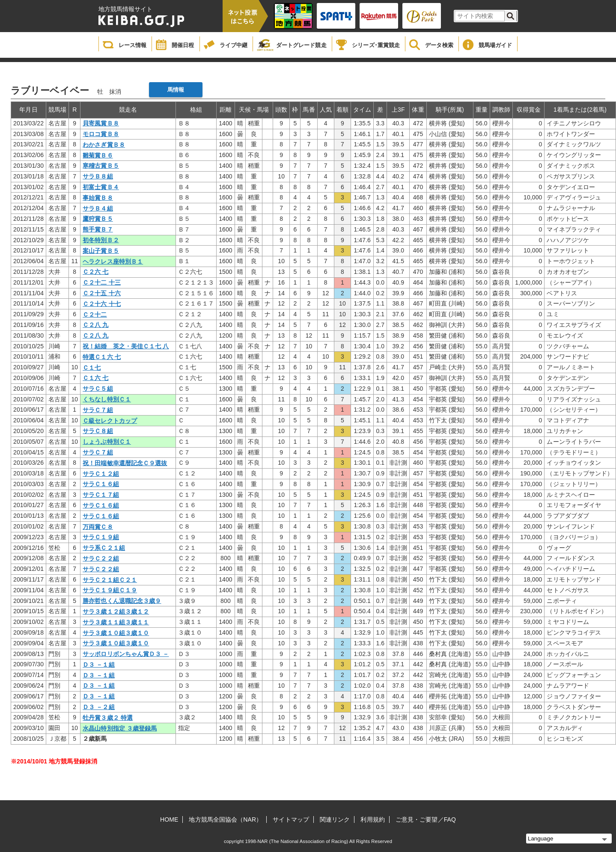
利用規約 (372, 819)
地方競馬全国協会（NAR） (225, 819)
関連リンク (335, 819)
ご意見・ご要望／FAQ (426, 819)
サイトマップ (291, 819)
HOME (169, 819)
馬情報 (176, 90)
